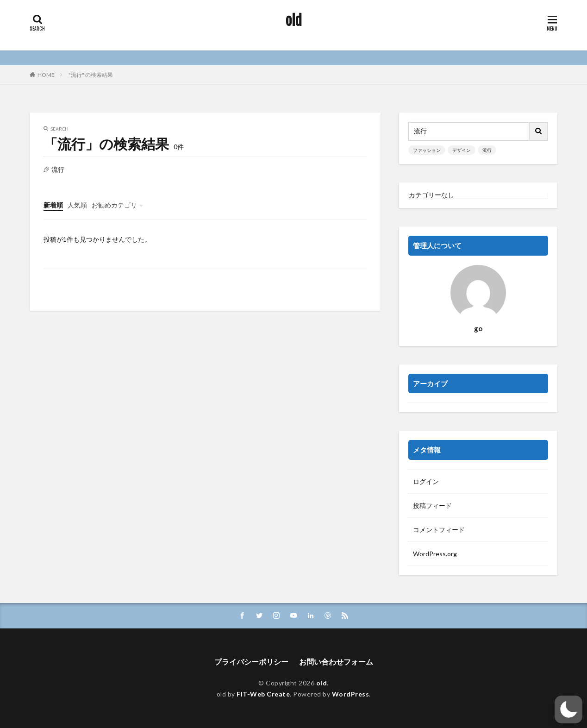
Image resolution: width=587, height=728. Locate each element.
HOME (46, 75)
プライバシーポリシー (251, 662)
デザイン (462, 150)
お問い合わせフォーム (336, 662)
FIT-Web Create (263, 694)
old (294, 21)
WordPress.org (435, 554)
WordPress (351, 694)
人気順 (77, 205)
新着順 (53, 205)
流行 (487, 150)
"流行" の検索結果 (91, 75)
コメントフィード (439, 530)
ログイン (426, 481)
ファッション (427, 150)
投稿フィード (432, 505)
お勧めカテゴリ (114, 205)
